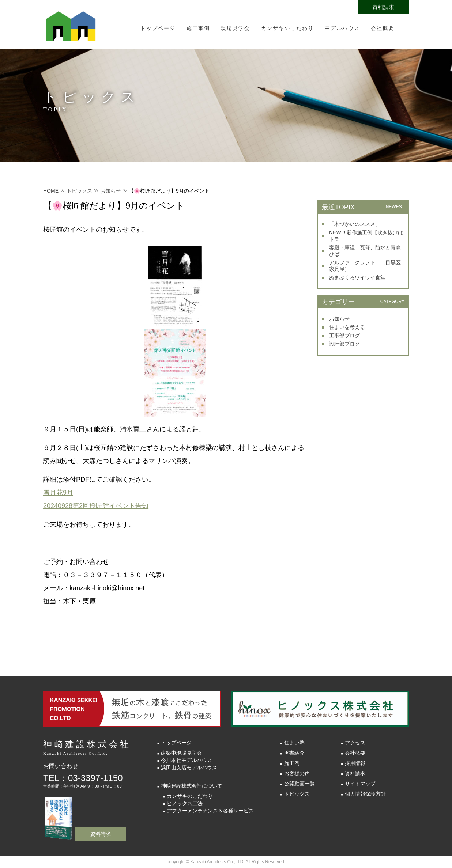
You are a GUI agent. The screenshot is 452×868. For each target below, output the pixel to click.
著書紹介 (294, 753)
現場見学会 (236, 28)
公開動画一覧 (300, 784)
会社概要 (383, 28)
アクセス (355, 743)
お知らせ (110, 191)
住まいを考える (347, 327)
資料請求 (383, 7)
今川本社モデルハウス (187, 760)
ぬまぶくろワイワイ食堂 (357, 277)
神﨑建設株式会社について (192, 786)
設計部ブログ (344, 344)
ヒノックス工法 (185, 803)
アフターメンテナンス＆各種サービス (210, 811)
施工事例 (198, 28)
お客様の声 (297, 773)
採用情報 (355, 763)
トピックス (79, 191)
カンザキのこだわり (287, 28)
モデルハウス (342, 28)
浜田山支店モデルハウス (189, 767)
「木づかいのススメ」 (355, 224)
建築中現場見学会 (181, 753)
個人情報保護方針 (365, 794)
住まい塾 (294, 743)
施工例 (292, 763)
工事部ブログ (344, 336)
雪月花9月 (58, 493)
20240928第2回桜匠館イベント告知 (96, 506)
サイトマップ (360, 784)
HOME (51, 191)
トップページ (158, 28)
